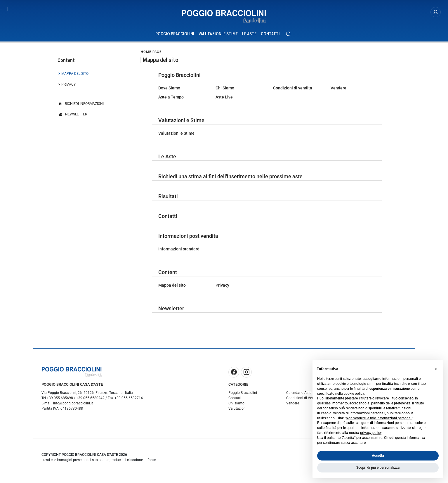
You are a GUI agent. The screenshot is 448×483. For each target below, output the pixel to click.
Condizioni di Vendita (303, 398)
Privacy (68, 84)
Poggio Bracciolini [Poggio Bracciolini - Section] (175, 34)
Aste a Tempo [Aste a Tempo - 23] (171, 97)
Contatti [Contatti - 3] (168, 216)
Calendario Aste (299, 393)
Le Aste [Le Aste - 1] (167, 156)
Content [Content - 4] (168, 272)
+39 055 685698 (60, 398)
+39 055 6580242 (90, 398)
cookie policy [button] (354, 394)
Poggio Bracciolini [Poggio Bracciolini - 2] (179, 75)
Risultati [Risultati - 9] (168, 196)
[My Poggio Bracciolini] (436, 12)
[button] (436, 369)
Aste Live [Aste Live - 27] (224, 97)
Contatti (235, 398)
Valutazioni (237, 408)
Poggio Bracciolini (243, 393)
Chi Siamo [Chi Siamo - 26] (225, 88)
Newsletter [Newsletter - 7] (171, 308)
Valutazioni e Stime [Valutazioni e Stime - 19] (176, 133)
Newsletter (76, 114)
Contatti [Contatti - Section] (270, 34)
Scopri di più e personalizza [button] (378, 468)
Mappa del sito (75, 74)
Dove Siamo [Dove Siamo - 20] (169, 88)
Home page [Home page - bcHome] (151, 52)
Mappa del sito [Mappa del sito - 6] (172, 285)
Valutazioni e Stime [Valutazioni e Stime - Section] (218, 34)
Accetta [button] (378, 456)
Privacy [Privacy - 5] (222, 285)
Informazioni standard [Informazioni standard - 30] (179, 249)
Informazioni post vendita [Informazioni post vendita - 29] (188, 236)
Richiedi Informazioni (84, 104)
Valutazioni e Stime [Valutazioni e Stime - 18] (181, 120)
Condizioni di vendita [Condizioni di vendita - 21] (293, 88)
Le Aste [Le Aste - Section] (249, 34)
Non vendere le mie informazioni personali (379, 418)
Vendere (293, 403)
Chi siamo (236, 403)
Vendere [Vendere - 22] (338, 88)
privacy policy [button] (371, 433)
